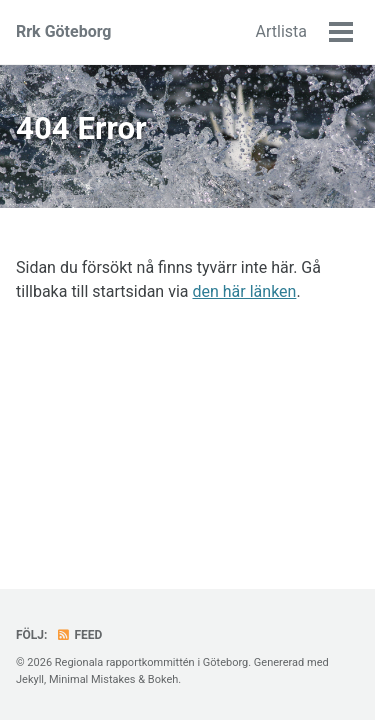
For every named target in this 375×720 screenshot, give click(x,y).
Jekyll (30, 679)
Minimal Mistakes (92, 679)
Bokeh (163, 679)
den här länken (244, 291)
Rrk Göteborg (64, 31)
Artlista (281, 31)
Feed (79, 635)
